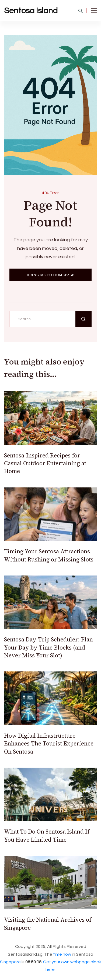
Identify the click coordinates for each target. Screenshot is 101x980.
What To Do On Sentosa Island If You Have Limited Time (47, 835)
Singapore (10, 962)
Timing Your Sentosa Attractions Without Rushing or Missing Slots (49, 555)
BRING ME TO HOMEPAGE (50, 275)
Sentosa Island (31, 11)
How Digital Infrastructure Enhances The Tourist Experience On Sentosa (49, 744)
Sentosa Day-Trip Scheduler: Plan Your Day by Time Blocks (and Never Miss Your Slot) (48, 647)
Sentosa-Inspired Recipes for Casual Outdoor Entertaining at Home (45, 463)
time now (62, 954)
